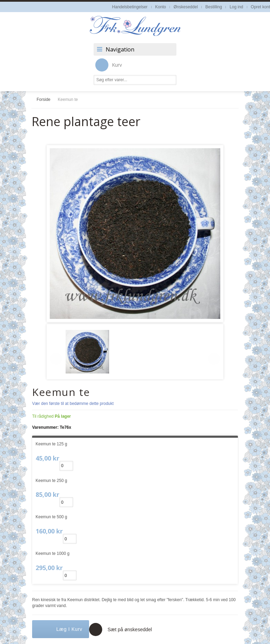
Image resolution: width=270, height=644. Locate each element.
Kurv (109, 65)
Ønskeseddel (186, 7)
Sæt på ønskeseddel (129, 629)
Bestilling (214, 7)
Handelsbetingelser (130, 7)
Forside (44, 100)
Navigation (120, 49)
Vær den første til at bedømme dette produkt (73, 404)
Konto (160, 7)
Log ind (236, 7)
